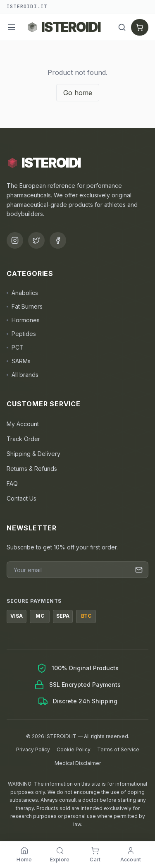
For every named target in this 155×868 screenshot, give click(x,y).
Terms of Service (118, 749)
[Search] (122, 27)
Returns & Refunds (32, 469)
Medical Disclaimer (78, 763)
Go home (78, 93)
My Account (23, 424)
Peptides (21, 334)
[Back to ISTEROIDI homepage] (64, 27)
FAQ (12, 483)
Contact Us (21, 498)
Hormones (23, 320)
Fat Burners (25, 306)
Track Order (23, 439)
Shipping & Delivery (33, 454)
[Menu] (12, 27)
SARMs (19, 361)
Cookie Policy (74, 749)
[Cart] (140, 27)
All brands (23, 375)
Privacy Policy (33, 749)
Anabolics (22, 293)
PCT (15, 347)
